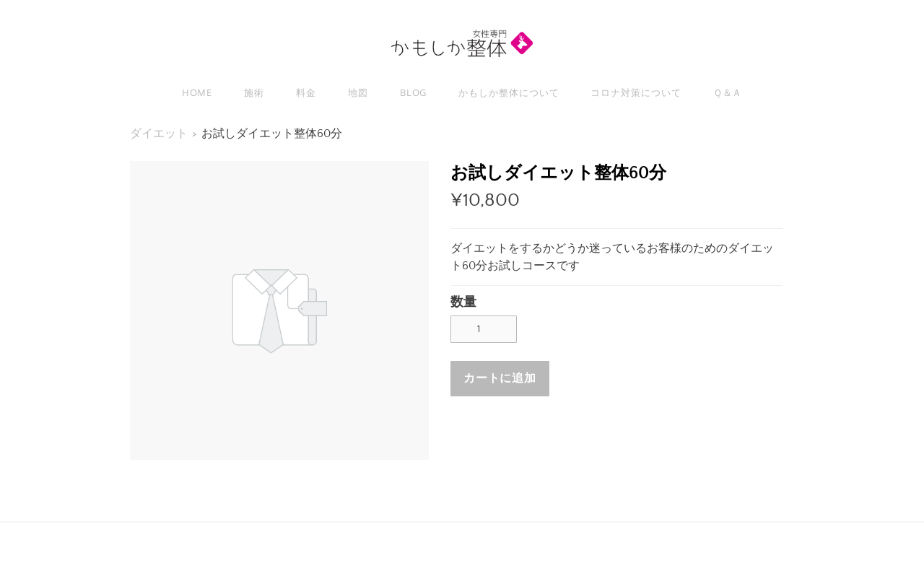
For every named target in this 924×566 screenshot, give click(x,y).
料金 (306, 92)
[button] (500, 379)
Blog (414, 92)
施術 (254, 92)
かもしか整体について (509, 92)
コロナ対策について (636, 92)
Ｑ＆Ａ (728, 92)
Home (197, 92)
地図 (358, 92)
